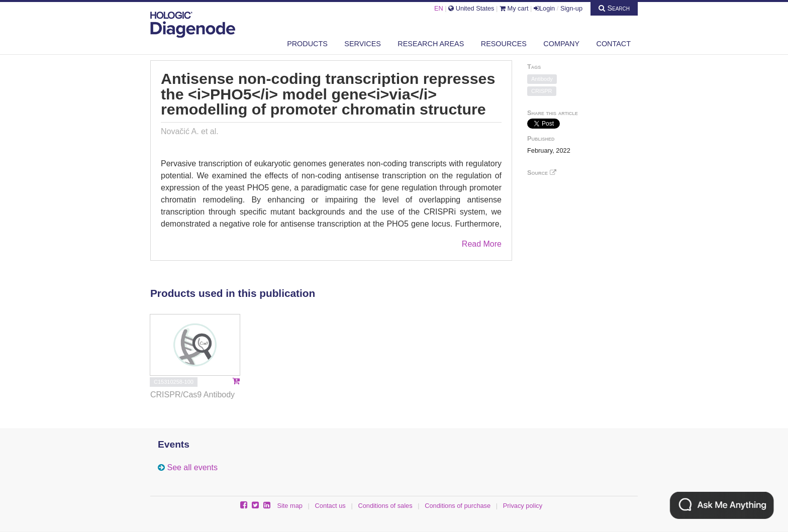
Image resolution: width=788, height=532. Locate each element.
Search (614, 8)
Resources (504, 44)
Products (307, 44)
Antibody (542, 79)
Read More (482, 244)
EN (439, 8)
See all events (192, 467)
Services (363, 44)
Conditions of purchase (458, 506)
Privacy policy (523, 506)
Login (544, 8)
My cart (514, 8)
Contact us (330, 506)
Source (542, 173)
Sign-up (571, 8)
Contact (614, 44)
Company (561, 44)
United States (471, 8)
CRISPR (542, 91)
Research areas (431, 44)
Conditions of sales (385, 506)
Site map (290, 506)
